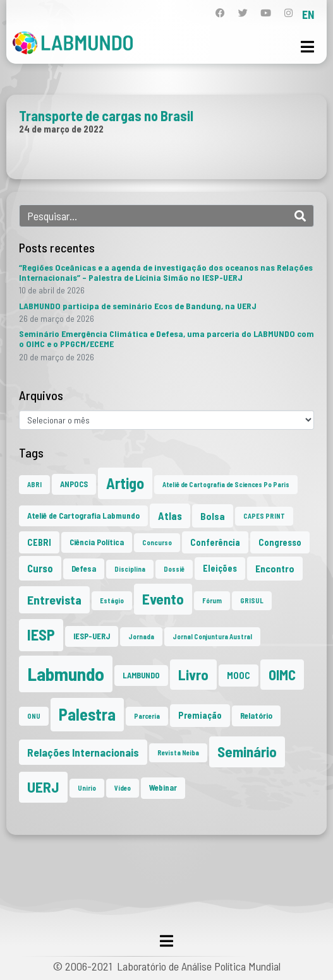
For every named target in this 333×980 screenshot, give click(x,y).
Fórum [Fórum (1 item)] (212, 600)
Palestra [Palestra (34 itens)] (87, 714)
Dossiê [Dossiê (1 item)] (174, 569)
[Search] (300, 216)
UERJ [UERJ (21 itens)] (43, 787)
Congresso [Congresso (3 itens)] (280, 542)
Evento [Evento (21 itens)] (163, 599)
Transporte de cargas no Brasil (106, 115)
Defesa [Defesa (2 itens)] (84, 569)
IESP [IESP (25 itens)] (41, 635)
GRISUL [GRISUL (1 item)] (252, 600)
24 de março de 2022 (61, 129)
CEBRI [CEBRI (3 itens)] (39, 542)
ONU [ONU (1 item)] (34, 716)
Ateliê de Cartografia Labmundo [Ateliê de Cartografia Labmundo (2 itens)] (83, 516)
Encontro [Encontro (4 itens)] (275, 568)
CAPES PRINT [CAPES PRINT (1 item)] (264, 516)
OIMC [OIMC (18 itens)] (282, 675)
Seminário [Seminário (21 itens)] (247, 752)
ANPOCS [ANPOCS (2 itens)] (74, 484)
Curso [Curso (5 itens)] (40, 568)
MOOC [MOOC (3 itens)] (239, 676)
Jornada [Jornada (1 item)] (141, 636)
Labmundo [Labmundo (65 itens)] (66, 674)
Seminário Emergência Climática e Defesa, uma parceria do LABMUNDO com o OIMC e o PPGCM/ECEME (166, 339)
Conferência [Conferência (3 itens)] (215, 542)
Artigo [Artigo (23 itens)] (125, 483)
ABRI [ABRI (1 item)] (34, 484)
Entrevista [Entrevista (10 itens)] (54, 599)
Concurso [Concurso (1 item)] (157, 542)
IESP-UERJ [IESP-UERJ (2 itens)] (92, 636)
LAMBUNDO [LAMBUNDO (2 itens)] (141, 675)
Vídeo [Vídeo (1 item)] (123, 788)
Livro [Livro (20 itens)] (193, 675)
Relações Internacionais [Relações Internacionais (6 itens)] (83, 752)
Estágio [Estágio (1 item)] (112, 600)
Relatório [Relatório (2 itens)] (256, 716)
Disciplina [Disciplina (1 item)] (130, 569)
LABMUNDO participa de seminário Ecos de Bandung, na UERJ (138, 306)
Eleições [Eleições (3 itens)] (220, 568)
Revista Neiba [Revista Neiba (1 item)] (178, 753)
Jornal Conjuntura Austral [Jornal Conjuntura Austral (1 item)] (212, 636)
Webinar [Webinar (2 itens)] (163, 788)
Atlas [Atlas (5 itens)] (170, 516)
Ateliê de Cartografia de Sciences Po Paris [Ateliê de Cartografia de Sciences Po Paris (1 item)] (226, 484)
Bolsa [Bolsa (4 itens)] (213, 516)
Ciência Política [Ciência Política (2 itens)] (97, 542)
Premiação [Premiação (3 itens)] (200, 715)
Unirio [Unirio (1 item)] (87, 788)
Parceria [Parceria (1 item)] (147, 716)
